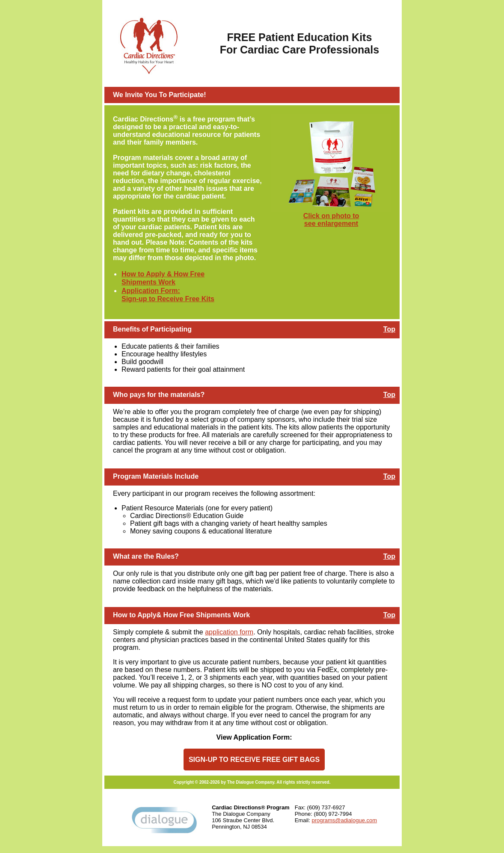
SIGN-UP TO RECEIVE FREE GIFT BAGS (254, 760)
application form (229, 632)
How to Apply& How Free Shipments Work (181, 615)
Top (389, 329)
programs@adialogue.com (344, 820)
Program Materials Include (156, 476)
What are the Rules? (146, 556)
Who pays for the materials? (159, 395)
